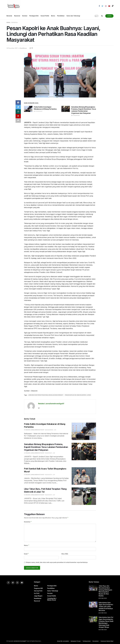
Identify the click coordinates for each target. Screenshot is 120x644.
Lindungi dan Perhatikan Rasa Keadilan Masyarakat (46, 395)
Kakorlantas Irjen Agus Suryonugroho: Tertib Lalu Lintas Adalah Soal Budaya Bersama (106, 607)
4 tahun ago (38, 111)
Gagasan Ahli (38, 588)
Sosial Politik (45, 16)
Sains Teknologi (53, 591)
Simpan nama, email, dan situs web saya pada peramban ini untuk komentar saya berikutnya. (57, 562)
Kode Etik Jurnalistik (63, 641)
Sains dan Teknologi (73, 16)
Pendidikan (61, 16)
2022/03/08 (49, 430)
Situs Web (65, 554)
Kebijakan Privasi (76, 641)
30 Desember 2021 (12, 48)
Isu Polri (37, 593)
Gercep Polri (38, 591)
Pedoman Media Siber (107, 641)
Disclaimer (96, 641)
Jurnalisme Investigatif (20, 641)
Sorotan (25, 16)
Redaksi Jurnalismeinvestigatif (51, 404)
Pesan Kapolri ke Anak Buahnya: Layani (78, 395)
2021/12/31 (49, 453)
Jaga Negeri (38, 596)
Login (109, 16)
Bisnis (53, 16)
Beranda (9, 16)
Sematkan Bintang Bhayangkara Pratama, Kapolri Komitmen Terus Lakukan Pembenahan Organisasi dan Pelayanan (46, 447)
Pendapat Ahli (34, 16)
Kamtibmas (15, 22)
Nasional (17, 16)
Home (8, 22)
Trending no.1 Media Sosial (52, 599)
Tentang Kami (87, 641)
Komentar (28, 522)
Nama (27, 545)
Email (26, 554)
